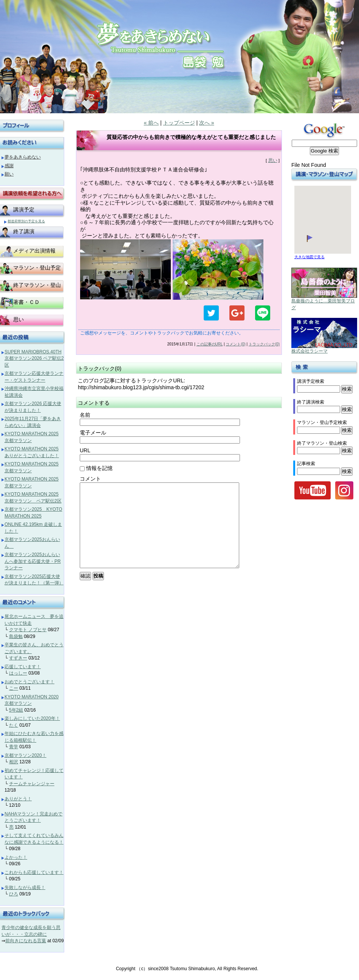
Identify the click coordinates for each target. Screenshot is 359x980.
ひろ (14, 894)
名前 (85, 415)
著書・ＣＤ (26, 302)
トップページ (179, 123)
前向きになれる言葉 (26, 941)
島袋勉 (16, 636)
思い (273, 160)
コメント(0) (235, 344)
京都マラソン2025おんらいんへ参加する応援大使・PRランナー (33, 561)
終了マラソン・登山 (37, 285)
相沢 (14, 762)
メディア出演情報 (34, 251)
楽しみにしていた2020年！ (32, 718)
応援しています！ (23, 667)
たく (14, 725)
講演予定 (24, 210)
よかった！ (16, 857)
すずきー (18, 658)
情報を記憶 (96, 468)
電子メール (93, 433)
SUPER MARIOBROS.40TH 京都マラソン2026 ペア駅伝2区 (34, 358)
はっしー (18, 673)
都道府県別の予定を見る (26, 221)
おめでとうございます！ (29, 682)
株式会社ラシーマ (309, 351)
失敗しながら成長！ (25, 888)
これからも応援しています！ (34, 872)
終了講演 (24, 231)
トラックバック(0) (264, 344)
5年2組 (16, 710)
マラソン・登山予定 (37, 268)
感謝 (9, 166)
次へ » (207, 123)
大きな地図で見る (309, 257)
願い (9, 174)
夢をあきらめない (23, 157)
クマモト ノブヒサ (28, 630)
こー (14, 688)
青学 (14, 747)
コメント (90, 479)
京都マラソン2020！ (26, 755)
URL (85, 450)
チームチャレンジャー (32, 784)
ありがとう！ (18, 799)
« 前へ (151, 123)
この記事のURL (210, 344)
